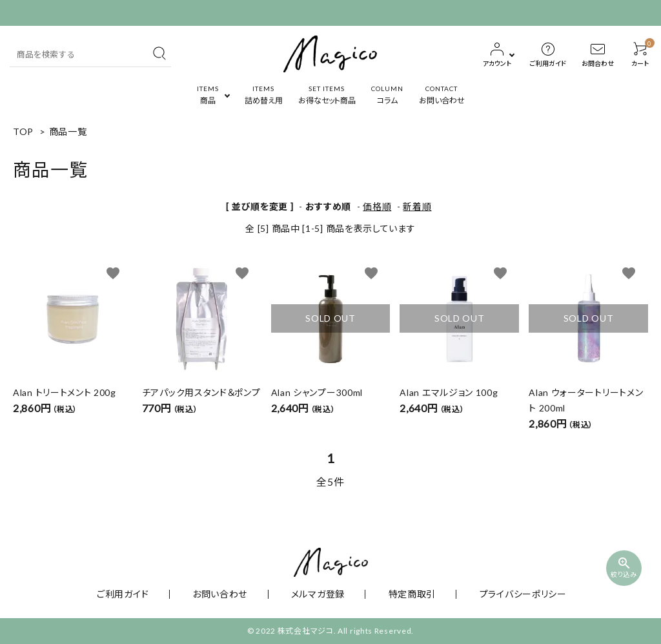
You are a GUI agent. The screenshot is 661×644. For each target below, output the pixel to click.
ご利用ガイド (156, 594)
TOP (23, 131)
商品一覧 (68, 131)
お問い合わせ (236, 594)
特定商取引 (394, 594)
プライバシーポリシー (488, 594)
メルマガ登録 (317, 594)
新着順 (417, 206)
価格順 (377, 206)
